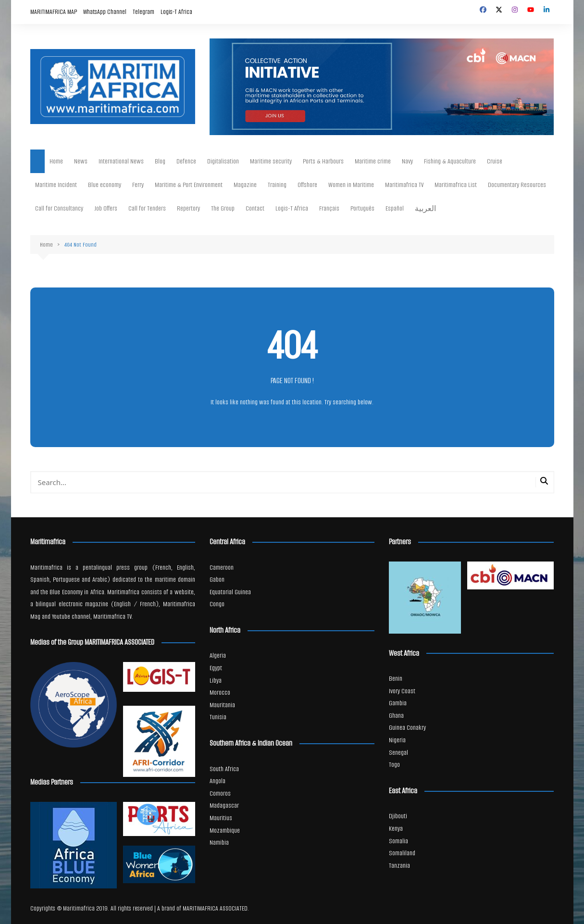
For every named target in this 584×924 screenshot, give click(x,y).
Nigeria (397, 740)
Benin (396, 679)
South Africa (224, 769)
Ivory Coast (402, 691)
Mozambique (225, 830)
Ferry (138, 185)
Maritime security (271, 161)
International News (121, 161)
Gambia (398, 703)
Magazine (245, 185)
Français (329, 208)
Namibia (219, 843)
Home (56, 161)
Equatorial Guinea (230, 592)
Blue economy (105, 185)
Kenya (396, 829)
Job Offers (106, 208)
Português (362, 208)
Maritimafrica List (456, 185)
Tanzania (399, 866)
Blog (160, 161)
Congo (217, 604)
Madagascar (224, 805)
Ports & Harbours (323, 161)
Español (395, 208)
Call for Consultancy (59, 208)
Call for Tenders (147, 208)
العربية (425, 209)
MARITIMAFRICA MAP (54, 12)
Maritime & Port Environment (189, 185)
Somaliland (402, 853)
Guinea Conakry (407, 728)
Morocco (220, 693)
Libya (216, 681)
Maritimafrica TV (404, 185)
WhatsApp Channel (105, 12)
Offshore (307, 185)
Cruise (495, 161)
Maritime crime (373, 161)
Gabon (217, 580)
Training (277, 185)
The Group (223, 208)
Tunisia (218, 717)
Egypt (216, 668)
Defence (186, 161)
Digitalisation (223, 161)
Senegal (398, 753)
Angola (217, 781)
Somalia (398, 841)
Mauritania (222, 705)
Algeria (218, 656)
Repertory (188, 208)
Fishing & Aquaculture (450, 161)
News (81, 161)
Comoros (220, 793)
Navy (407, 161)
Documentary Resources (517, 185)
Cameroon (222, 568)
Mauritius (221, 818)
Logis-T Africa (176, 12)
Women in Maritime (351, 185)
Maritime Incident (56, 185)
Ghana (396, 716)
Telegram (143, 12)
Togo (394, 765)
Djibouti (398, 816)
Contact (255, 208)
